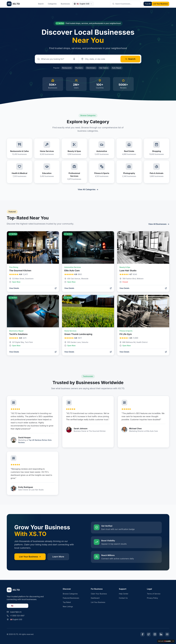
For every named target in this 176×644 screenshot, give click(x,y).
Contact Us (123, 598)
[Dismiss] (173, 641)
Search (41, 4)
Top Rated (67, 602)
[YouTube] (167, 634)
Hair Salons (104, 68)
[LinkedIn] (161, 634)
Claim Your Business (99, 594)
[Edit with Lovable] (164, 641)
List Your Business (161, 4)
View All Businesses (159, 224)
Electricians (91, 68)
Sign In (146, 4)
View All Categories (88, 189)
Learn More (58, 557)
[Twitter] (149, 634)
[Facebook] (142, 634)
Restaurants (67, 68)
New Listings (68, 607)
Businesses (65, 4)
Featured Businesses (71, 598)
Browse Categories (70, 594)
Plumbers (79, 68)
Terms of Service (154, 594)
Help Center (124, 594)
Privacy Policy (153, 598)
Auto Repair (117, 68)
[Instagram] (155, 634)
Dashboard (95, 598)
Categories (52, 4)
